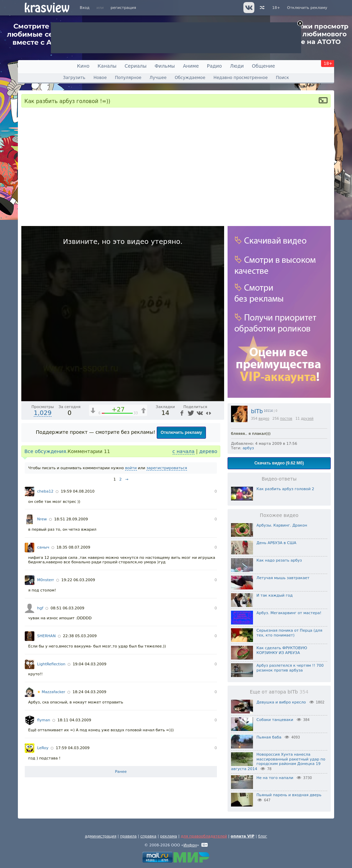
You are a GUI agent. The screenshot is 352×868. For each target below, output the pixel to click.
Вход (85, 8)
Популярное (128, 78)
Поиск (282, 78)
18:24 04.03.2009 (89, 692)
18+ (276, 8)
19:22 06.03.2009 (78, 580)
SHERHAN (46, 636)
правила (128, 836)
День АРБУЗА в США (276, 543)
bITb (257, 411)
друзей (307, 419)
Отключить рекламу (307, 8)
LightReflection (51, 664)
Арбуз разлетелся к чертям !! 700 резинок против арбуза (290, 668)
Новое (100, 78)
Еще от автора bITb (279, 692)
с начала (184, 451)
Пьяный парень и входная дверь (289, 795)
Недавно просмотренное (241, 78)
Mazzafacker (51, 692)
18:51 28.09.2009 (71, 519)
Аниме (191, 66)
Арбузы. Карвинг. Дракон (282, 525)
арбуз (248, 448)
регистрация (123, 8)
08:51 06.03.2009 (67, 608)
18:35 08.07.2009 (73, 547)
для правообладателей (204, 836)
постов (286, 419)
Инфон (190, 845)
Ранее (121, 772)
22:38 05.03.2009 (80, 636)
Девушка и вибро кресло (281, 702)
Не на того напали (275, 778)
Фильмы (165, 66)
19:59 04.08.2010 (78, 491)
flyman (44, 720)
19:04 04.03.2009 (89, 664)
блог (263, 836)
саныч (43, 547)
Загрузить (74, 78)
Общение (263, 66)
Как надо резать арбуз (279, 560)
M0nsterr (46, 580)
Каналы (107, 66)
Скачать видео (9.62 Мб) (279, 463)
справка (148, 836)
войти (131, 468)
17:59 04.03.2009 (73, 748)
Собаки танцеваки (275, 720)
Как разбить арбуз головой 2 (285, 489)
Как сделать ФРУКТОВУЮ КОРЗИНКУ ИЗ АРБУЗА (282, 650)
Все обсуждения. (46, 451)
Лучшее (158, 78)
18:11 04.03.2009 (74, 720)
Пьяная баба (269, 737)
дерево (208, 451)
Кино (83, 66)
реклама (169, 836)
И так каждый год (274, 595)
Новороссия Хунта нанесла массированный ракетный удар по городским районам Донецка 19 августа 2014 (278, 762)
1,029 (43, 413)
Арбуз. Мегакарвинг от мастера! (289, 613)
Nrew (42, 519)
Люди (237, 66)
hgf (40, 608)
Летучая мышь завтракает (283, 578)
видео (264, 419)
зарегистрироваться (167, 468)
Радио (214, 66)
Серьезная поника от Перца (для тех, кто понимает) (289, 633)
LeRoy (43, 748)
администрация (101, 836)
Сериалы (135, 66)
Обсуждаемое (190, 78)
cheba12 (45, 491)
